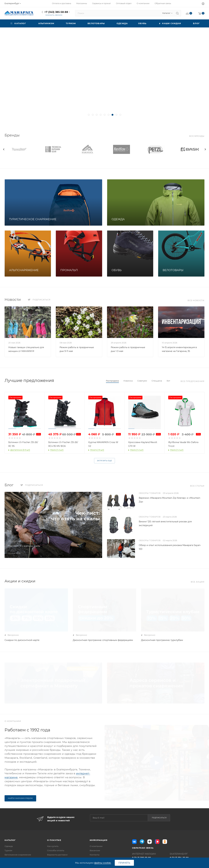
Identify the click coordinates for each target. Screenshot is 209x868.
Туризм (8, 850)
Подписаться (159, 818)
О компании (96, 846)
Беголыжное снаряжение (18, 855)
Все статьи (197, 486)
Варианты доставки (57, 855)
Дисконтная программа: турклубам (162, 640)
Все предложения (193, 381)
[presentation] (4, 149)
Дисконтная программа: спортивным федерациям (103, 640)
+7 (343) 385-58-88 (56, 12)
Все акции (198, 582)
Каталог (10, 840)
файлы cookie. (103, 863)
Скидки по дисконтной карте (22, 640)
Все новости (196, 300)
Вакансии (95, 850)
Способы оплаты (56, 850)
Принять (124, 863)
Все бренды (197, 136)
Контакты (95, 855)
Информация (99, 840)
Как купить (53, 846)
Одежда (9, 846)
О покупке (54, 840)
